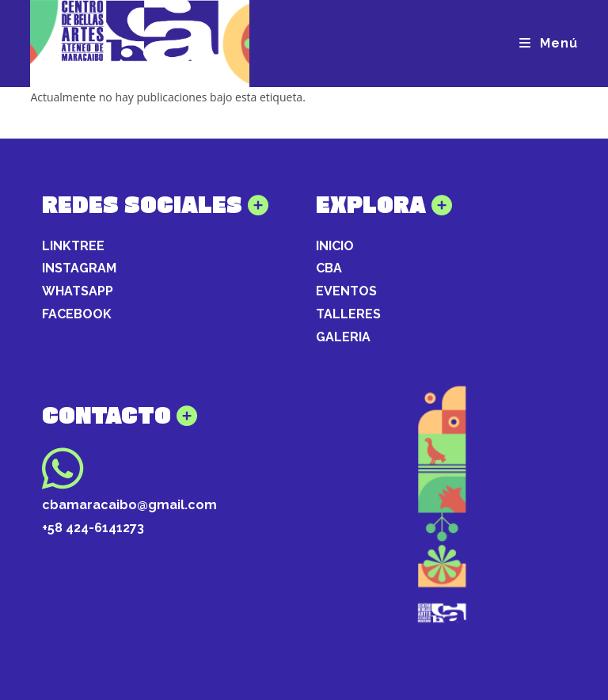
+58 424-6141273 (93, 528)
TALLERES (348, 314)
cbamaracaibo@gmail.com (129, 505)
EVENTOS (346, 291)
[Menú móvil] (549, 43)
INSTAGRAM (79, 268)
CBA (329, 268)
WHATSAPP (78, 291)
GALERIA (343, 337)
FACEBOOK (77, 314)
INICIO (335, 246)
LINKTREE (73, 246)
